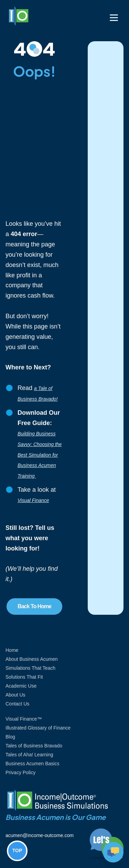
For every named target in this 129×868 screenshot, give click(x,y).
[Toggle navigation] (114, 18)
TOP (17, 850)
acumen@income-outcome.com (40, 835)
